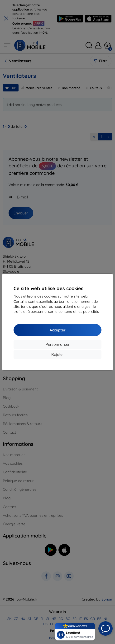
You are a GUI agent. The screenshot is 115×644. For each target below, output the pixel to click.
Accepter (58, 330)
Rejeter (58, 354)
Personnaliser (58, 344)
